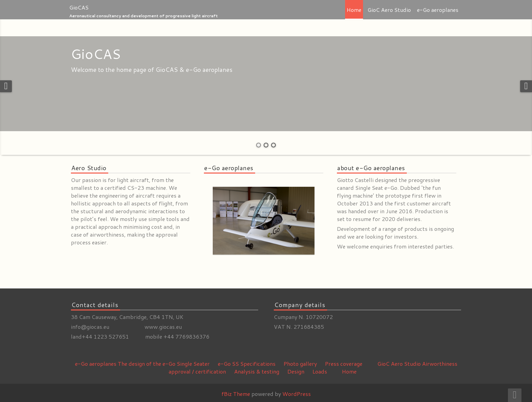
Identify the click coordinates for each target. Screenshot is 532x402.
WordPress (297, 394)
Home (354, 10)
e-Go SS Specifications (247, 364)
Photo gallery (300, 364)
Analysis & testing (257, 371)
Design (296, 371)
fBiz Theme (236, 394)
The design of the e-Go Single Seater (164, 364)
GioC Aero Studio (389, 10)
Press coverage (344, 364)
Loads (320, 371)
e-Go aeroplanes (438, 10)
